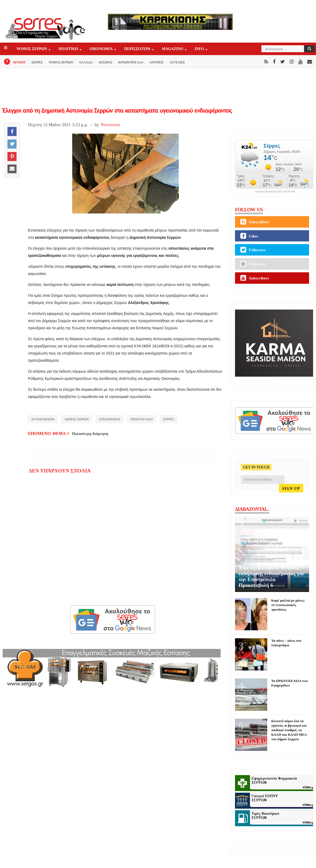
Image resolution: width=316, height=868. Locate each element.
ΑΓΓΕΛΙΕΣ (177, 62)
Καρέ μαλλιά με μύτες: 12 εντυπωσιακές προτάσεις (288, 605)
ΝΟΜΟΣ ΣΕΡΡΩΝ (32, 49)
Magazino (173, 49)
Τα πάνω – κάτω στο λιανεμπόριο (286, 643)
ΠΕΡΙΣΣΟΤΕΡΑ (138, 49)
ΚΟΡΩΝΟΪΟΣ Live (131, 62)
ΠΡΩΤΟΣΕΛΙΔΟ (142, 419)
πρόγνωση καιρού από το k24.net (275, 192)
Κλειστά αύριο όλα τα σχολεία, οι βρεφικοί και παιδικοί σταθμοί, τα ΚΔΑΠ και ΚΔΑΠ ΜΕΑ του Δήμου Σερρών (289, 730)
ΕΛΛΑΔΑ (86, 62)
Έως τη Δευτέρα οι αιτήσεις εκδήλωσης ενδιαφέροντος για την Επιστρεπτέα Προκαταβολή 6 (271, 576)
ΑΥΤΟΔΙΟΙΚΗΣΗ (43, 419)
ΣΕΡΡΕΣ (37, 62)
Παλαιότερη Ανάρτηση (90, 434)
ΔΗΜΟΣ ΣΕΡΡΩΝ (77, 419)
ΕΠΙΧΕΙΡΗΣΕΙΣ (110, 419)
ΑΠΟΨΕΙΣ (157, 62)
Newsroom (110, 125)
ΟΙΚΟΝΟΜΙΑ (102, 49)
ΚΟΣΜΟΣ (106, 62)
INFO (200, 49)
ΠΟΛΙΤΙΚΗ (69, 49)
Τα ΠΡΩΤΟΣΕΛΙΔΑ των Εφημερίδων (290, 683)
